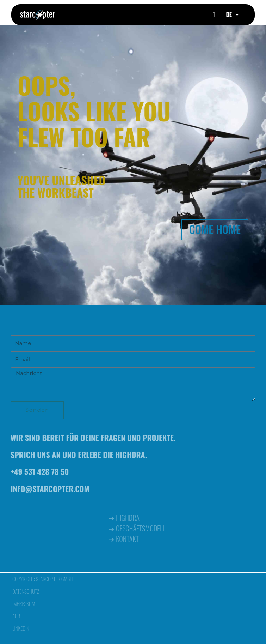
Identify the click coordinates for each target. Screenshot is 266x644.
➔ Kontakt (124, 539)
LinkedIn (21, 628)
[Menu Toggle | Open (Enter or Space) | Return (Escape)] (214, 15)
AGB (16, 616)
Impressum (24, 603)
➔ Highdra (124, 518)
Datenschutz (26, 591)
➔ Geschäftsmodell (137, 528)
